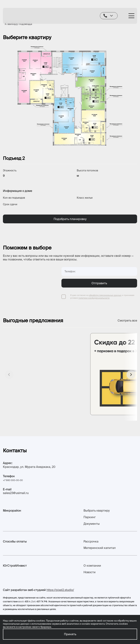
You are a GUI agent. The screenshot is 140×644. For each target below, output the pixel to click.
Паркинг (90, 517)
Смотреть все (127, 320)
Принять (70, 634)
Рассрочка (91, 541)
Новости (90, 572)
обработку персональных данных (105, 295)
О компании (92, 566)
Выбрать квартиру (97, 510)
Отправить (99, 283)
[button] (131, 375)
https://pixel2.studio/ (60, 590)
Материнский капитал (100, 548)
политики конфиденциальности (94, 298)
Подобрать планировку (70, 219)
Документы (92, 524)
